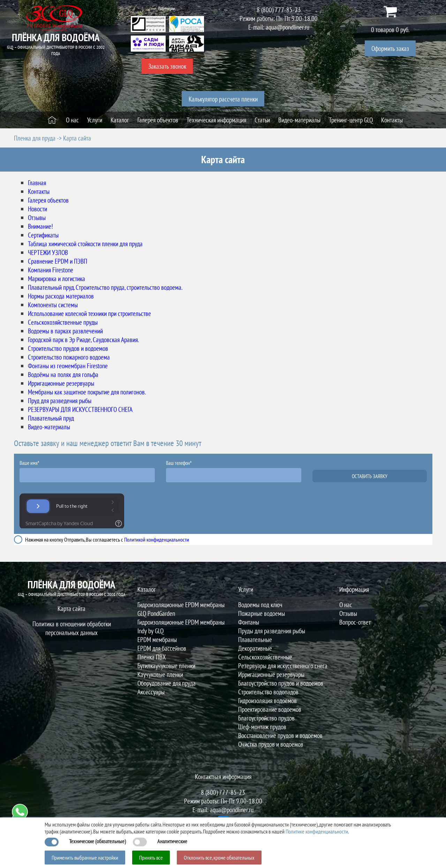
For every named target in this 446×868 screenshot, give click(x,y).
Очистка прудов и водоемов (271, 744)
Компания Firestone (51, 270)
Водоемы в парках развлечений (65, 331)
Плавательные (255, 639)
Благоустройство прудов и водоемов (281, 683)
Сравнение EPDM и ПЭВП (58, 261)
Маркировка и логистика (56, 278)
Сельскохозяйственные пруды (63, 322)
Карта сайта (71, 608)
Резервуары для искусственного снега (283, 666)
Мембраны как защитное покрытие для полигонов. (87, 392)
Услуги (246, 589)
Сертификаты (43, 235)
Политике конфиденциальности (317, 831)
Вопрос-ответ (355, 622)
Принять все (151, 858)
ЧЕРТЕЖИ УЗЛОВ (48, 252)
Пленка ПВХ (152, 657)
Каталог (147, 589)
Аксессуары (151, 692)
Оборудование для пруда (167, 683)
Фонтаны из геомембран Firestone (68, 366)
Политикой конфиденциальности (157, 539)
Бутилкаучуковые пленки (166, 666)
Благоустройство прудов (266, 718)
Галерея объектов (48, 200)
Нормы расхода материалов (61, 296)
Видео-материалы (49, 427)
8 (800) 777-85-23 (279, 10)
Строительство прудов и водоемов (68, 348)
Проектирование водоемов (270, 709)
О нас (346, 605)
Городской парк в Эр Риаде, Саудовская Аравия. (83, 339)
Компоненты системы (53, 305)
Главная (37, 183)
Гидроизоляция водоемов (267, 700)
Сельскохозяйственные (265, 657)
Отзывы (37, 217)
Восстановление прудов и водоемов (280, 735)
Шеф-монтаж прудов (262, 727)
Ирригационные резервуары (61, 383)
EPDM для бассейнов (162, 648)
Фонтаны (249, 622)
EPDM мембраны (157, 639)
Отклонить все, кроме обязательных (219, 858)
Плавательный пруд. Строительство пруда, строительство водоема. (105, 287)
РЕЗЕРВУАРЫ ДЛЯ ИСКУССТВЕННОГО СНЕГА (80, 409)
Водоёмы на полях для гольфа (63, 374)
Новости (37, 209)
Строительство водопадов (268, 692)
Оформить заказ (390, 48)
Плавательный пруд (51, 418)
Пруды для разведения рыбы (272, 631)
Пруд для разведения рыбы (60, 401)
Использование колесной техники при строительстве (89, 313)
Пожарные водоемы (262, 613)
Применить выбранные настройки (85, 858)
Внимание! (40, 226)
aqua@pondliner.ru (288, 27)
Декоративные (255, 648)
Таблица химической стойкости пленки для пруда (85, 244)
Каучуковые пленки (160, 674)
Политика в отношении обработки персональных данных (72, 628)
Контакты (39, 191)
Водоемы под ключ (260, 605)
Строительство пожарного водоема (69, 357)
